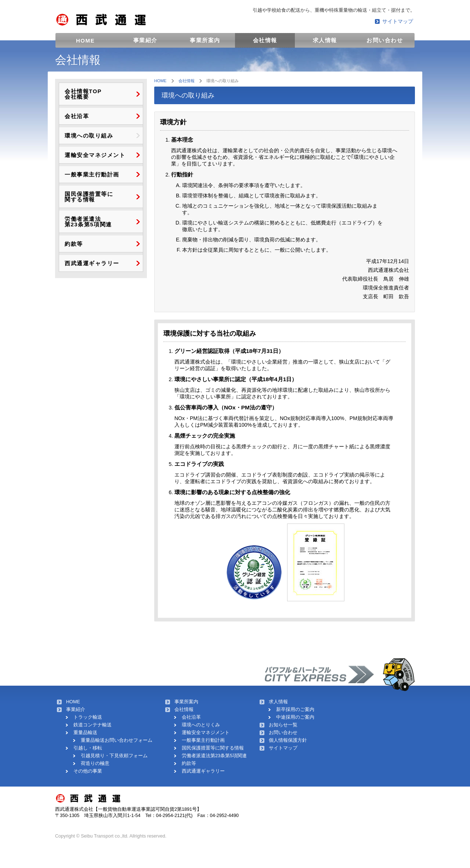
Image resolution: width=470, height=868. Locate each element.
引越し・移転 (88, 748)
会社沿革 (77, 116)
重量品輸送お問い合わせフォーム (117, 740)
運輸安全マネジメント (95, 155)
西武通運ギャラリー (92, 263)
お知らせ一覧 (283, 725)
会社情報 (265, 40)
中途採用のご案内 (295, 717)
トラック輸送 (88, 717)
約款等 (74, 244)
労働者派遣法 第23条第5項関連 (88, 222)
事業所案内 (205, 40)
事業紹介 (145, 40)
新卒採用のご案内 (295, 710)
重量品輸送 (85, 733)
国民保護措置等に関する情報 (213, 748)
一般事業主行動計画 (92, 174)
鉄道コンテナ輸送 (93, 725)
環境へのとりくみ (201, 725)
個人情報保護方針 (288, 740)
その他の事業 (88, 771)
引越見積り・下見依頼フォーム (114, 756)
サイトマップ (398, 21)
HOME (85, 41)
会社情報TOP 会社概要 (83, 94)
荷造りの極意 (95, 763)
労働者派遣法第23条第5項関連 (214, 756)
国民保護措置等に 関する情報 (89, 197)
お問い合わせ (385, 40)
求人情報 (325, 40)
